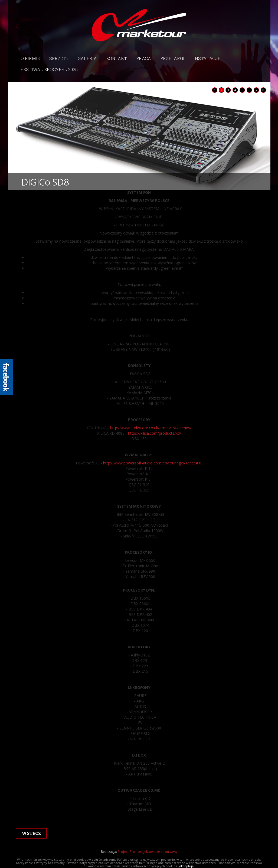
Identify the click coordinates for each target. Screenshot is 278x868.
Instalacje (207, 58)
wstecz (31, 833)
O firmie (30, 58)
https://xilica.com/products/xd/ (155, 433)
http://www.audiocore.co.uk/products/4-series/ (151, 428)
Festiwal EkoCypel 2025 (49, 69)
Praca (144, 58)
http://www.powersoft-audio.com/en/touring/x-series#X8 (152, 463)
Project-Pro (126, 852)
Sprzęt (59, 58)
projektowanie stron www (157, 852)
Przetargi (172, 58)
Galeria (87, 58)
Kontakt (117, 58)
